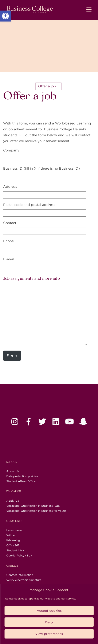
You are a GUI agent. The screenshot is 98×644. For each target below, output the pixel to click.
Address (10, 187)
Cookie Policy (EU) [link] (19, 556)
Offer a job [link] (47, 86)
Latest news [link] (14, 530)
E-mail (8, 259)
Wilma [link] (10, 535)
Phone (8, 241)
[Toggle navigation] (89, 9)
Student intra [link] (15, 550)
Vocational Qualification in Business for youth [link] (36, 511)
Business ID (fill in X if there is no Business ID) (42, 168)
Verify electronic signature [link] (24, 580)
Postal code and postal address (29, 205)
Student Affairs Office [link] (21, 481)
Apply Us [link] (13, 501)
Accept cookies (49, 611)
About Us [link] (13, 471)
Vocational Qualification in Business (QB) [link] (33, 506)
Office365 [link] (13, 545)
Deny (49, 622)
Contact (10, 223)
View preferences (49, 634)
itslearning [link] (13, 540)
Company (11, 150)
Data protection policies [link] (22, 476)
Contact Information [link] (20, 575)
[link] (5, 16)
